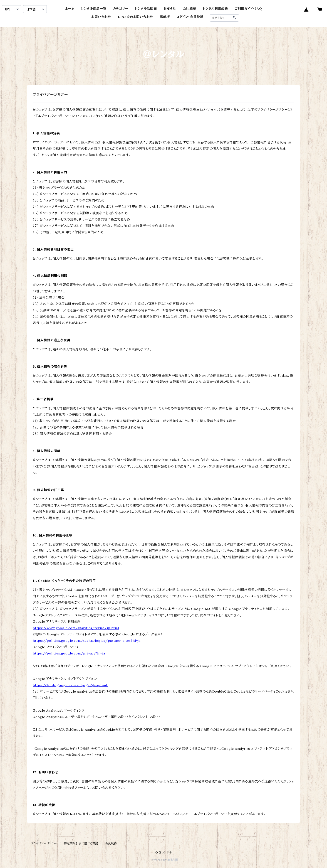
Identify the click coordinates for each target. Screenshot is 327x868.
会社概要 (190, 9)
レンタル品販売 (146, 9)
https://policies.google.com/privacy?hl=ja (69, 653)
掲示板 (165, 17)
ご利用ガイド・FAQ (248, 9)
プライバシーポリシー (44, 843)
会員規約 (111, 843)
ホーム (70, 9)
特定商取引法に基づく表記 (81, 843)
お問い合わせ (101, 17)
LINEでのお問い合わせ (136, 17)
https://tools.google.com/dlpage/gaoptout (70, 685)
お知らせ (170, 9)
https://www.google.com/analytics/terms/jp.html (76, 628)
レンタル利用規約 (215, 9)
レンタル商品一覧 (94, 9)
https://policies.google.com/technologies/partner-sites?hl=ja (87, 641)
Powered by (163, 860)
